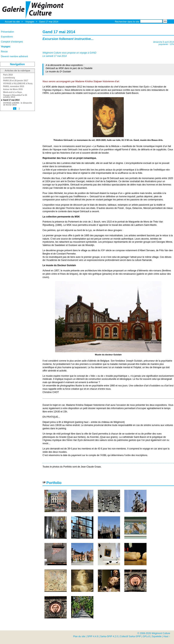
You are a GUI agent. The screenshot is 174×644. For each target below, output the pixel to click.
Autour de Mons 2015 (13, 89)
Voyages (30, 22)
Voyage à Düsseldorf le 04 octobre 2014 (15, 96)
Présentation (7, 32)
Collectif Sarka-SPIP (130, 636)
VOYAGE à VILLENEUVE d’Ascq (18, 84)
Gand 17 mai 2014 (49, 22)
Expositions (7, 37)
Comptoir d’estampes (12, 42)
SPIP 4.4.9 (93, 636)
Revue (4, 52)
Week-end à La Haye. (13, 92)
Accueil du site (12, 22)
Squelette (157, 636)
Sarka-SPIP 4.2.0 (109, 636)
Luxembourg (9, 78)
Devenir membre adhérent (14, 56)
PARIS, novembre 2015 (14, 87)
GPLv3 (146, 636)
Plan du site (79, 636)
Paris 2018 (8, 75)
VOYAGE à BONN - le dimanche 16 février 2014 (17, 104)
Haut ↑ (167, 636)
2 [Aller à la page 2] (19, 109)
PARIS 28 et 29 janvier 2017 (16, 81)
